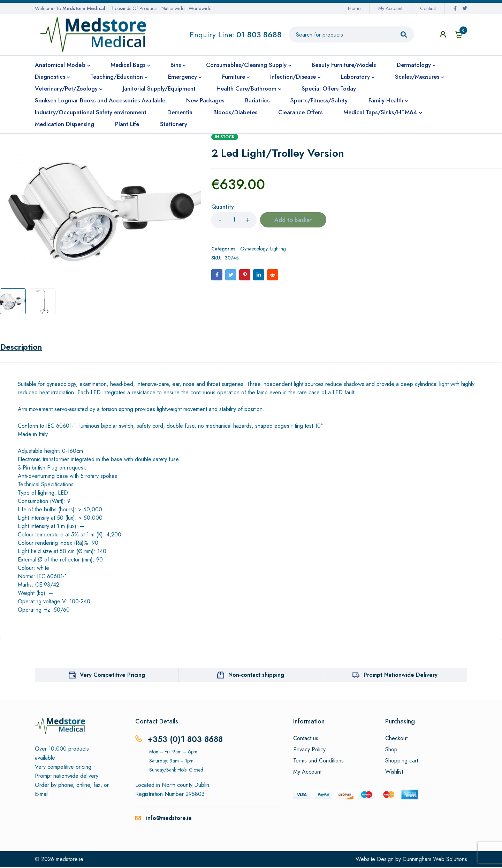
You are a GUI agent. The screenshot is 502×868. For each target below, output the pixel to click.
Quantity (223, 207)
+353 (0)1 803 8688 (186, 740)
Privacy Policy (309, 750)
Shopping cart (402, 761)
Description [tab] (22, 347)
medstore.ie (70, 860)
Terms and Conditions (318, 761)
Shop (391, 750)
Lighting (278, 249)
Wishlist (394, 773)
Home (354, 8)
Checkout (396, 739)
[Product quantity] (234, 220)
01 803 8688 (259, 34)
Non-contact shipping (256, 676)
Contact (428, 8)
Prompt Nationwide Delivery (401, 676)
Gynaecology (254, 249)
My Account (390, 8)
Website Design (375, 860)
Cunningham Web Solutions (435, 860)
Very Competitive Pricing (112, 676)
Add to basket (293, 220)
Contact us (306, 739)
